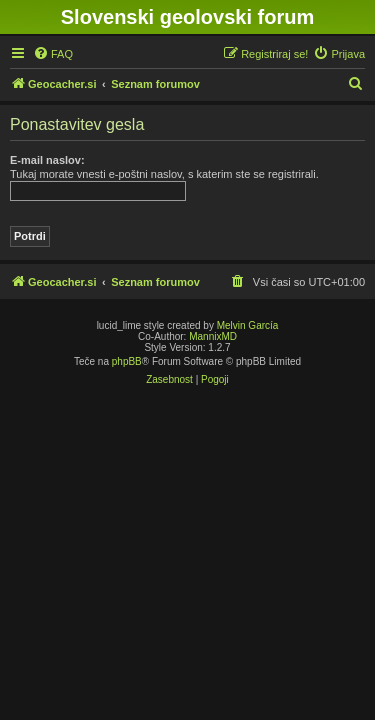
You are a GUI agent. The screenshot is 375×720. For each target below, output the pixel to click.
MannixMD (213, 336)
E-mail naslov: (47, 160)
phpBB (127, 361)
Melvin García (248, 325)
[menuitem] (53, 54)
